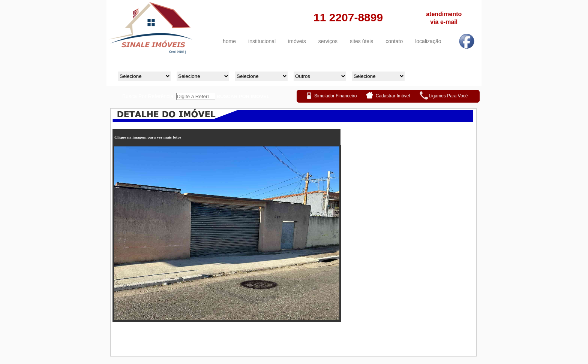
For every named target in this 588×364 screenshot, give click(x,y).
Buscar (445, 72)
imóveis (297, 41)
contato (394, 41)
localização (428, 41)
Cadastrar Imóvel (394, 96)
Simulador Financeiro (335, 96)
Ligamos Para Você (448, 96)
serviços (328, 41)
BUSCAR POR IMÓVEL (243, 96)
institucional (262, 41)
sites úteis (361, 41)
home (229, 41)
